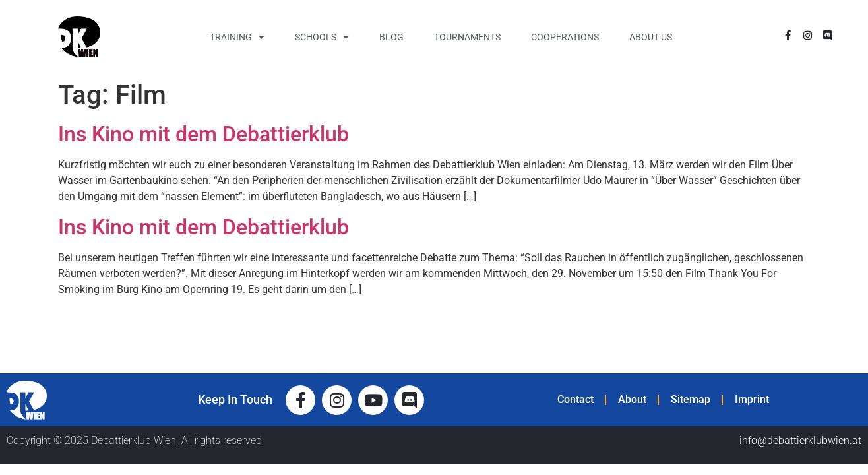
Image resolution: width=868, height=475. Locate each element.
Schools (322, 37)
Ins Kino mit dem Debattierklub (203, 134)
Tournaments (467, 37)
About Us (651, 37)
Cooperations (565, 37)
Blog (391, 37)
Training (237, 37)
